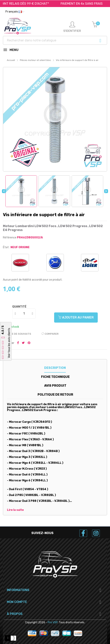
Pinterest (29, 343)
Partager (18, 343)
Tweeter (23, 343)
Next (106, 191)
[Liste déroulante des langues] (15, 12)
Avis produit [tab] (55, 386)
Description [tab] (55, 368)
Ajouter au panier (76, 317)
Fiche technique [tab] (55, 377)
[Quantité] (24, 314)
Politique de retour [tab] (55, 395)
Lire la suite (15, 510)
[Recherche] (55, 40)
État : (6, 247)
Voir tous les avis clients (9, 343)
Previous (4, 191)
